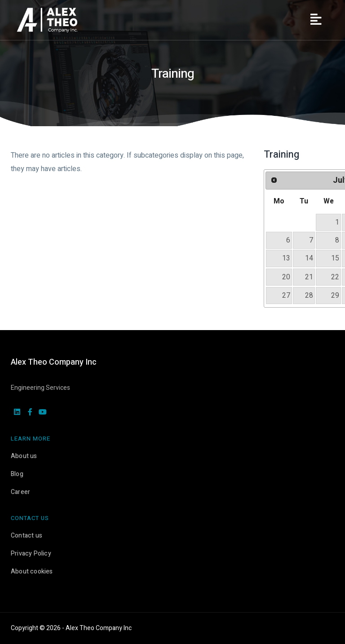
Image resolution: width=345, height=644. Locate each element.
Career (20, 492)
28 (309, 296)
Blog (17, 474)
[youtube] (43, 413)
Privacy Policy (31, 554)
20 (286, 277)
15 (335, 258)
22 (335, 277)
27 (286, 296)
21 (309, 277)
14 (309, 258)
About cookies (32, 571)
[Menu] (316, 20)
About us (24, 456)
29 (335, 296)
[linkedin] (17, 413)
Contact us (27, 536)
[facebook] (30, 413)
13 (286, 258)
